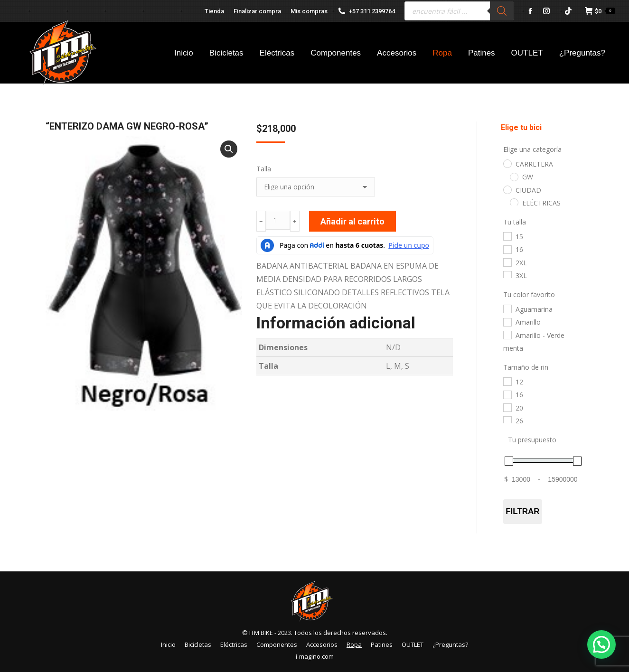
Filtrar (522, 511)
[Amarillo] (507, 322)
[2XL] (507, 262)
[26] (507, 420)
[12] (507, 381)
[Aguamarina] (507, 308)
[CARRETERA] (507, 163)
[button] (229, 149)
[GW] (514, 177)
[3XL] (507, 275)
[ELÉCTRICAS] (514, 202)
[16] (507, 249)
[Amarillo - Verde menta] (507, 335)
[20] (507, 407)
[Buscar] (502, 11)
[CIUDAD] (507, 189)
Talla (264, 169)
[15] (507, 236)
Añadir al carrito (352, 221)
